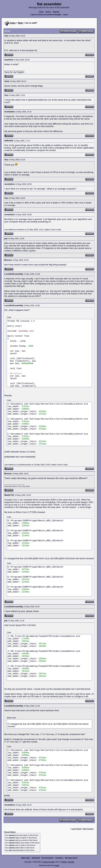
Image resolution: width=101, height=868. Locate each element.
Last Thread (76, 829)
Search (48, 12)
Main (21, 23)
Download (36, 858)
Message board (71, 858)
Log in (66, 15)
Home (41, 12)
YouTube (71, 862)
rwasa (57, 865)
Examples (59, 858)
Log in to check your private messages (46, 15)
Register (56, 12)
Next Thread (88, 829)
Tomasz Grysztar (48, 862)
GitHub (64, 862)
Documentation (48, 858)
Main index (26, 858)
